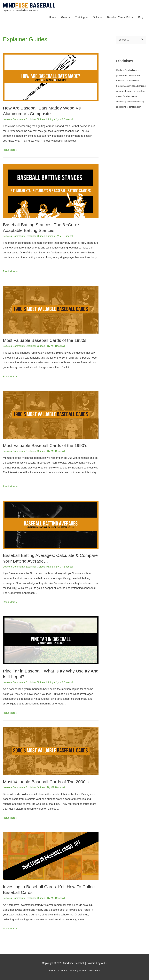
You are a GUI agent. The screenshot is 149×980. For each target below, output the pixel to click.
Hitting (52, 119)
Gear (64, 17)
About (51, 971)
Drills (96, 17)
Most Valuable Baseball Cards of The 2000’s (46, 782)
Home (52, 17)
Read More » (10, 150)
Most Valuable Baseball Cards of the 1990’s (45, 445)
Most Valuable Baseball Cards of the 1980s (45, 340)
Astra (104, 963)
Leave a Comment (14, 119)
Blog (141, 17)
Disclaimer (96, 971)
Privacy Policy (78, 971)
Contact (62, 971)
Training (80, 17)
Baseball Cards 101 (119, 17)
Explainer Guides (36, 119)
